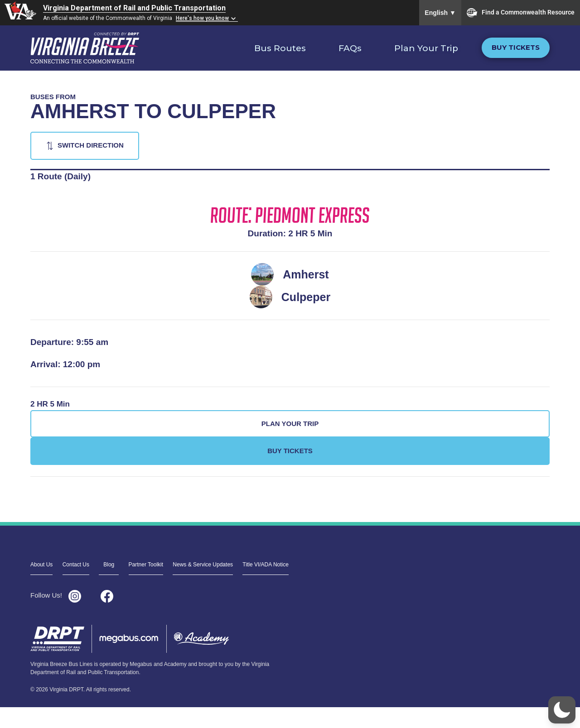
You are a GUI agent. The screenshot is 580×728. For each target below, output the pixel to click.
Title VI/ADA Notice (266, 565)
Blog (109, 565)
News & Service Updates (203, 565)
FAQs (350, 48)
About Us (41, 565)
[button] (562, 710)
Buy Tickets (516, 47)
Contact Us (76, 565)
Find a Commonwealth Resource (521, 13)
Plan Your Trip (426, 48)
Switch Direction (91, 145)
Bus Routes (280, 48)
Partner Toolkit (146, 565)
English (440, 13)
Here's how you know (202, 18)
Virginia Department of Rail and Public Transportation (134, 8)
